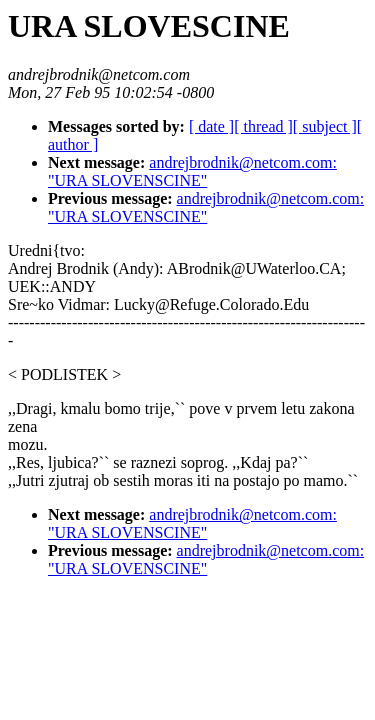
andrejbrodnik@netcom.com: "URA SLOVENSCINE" (192, 171)
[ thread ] (263, 126)
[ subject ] (325, 126)
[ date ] (211, 126)
